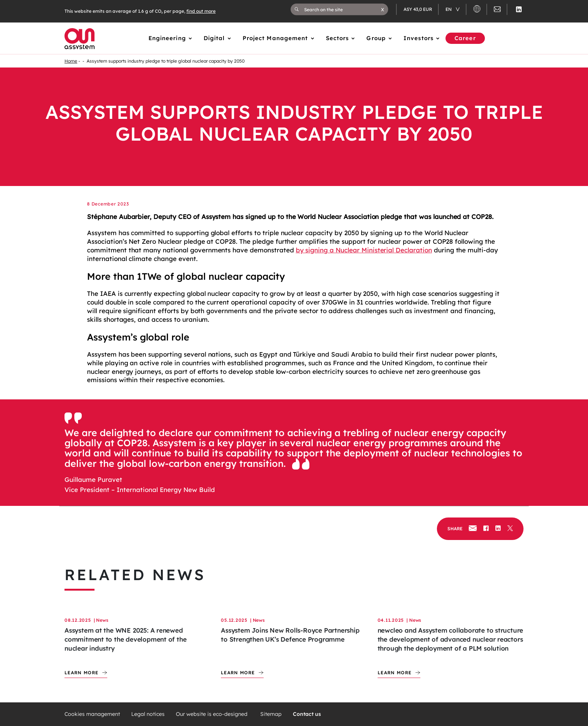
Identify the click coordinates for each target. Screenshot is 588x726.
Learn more (82, 673)
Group (376, 38)
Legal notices (148, 714)
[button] (382, 9)
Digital (214, 38)
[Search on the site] (343, 9)
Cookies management (92, 714)
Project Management (275, 38)
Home (71, 61)
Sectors (337, 38)
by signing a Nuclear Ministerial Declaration (364, 250)
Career (465, 38)
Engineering (167, 38)
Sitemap (271, 714)
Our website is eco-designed (212, 714)
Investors (418, 38)
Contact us (307, 714)
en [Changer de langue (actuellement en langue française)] (449, 9)
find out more (201, 11)
